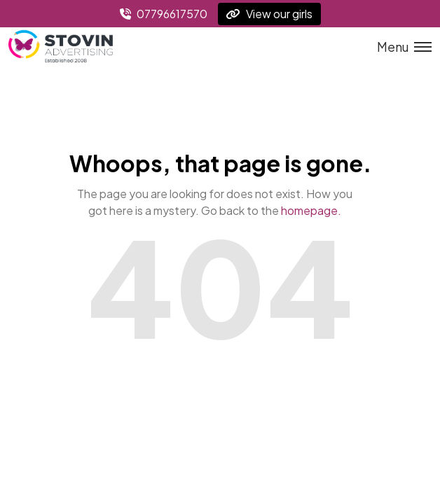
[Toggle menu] (400, 47)
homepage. (311, 210)
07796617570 (164, 14)
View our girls (269, 14)
